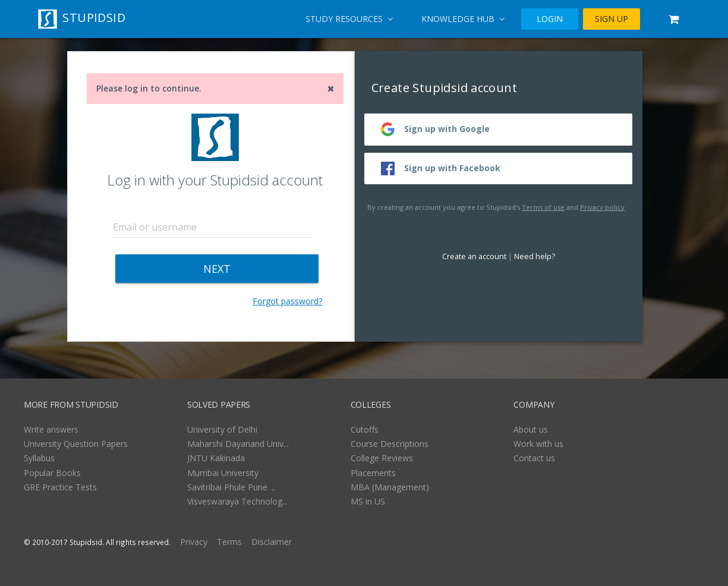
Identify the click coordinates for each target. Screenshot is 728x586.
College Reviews (382, 458)
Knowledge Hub (463, 19)
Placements (373, 473)
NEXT (217, 269)
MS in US (368, 501)
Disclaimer (272, 542)
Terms (229, 542)
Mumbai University (223, 473)
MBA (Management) (390, 487)
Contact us (534, 458)
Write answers (51, 429)
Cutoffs (365, 429)
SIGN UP (612, 19)
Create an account (474, 256)
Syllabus (39, 458)
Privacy (194, 542)
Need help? (535, 256)
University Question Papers (76, 444)
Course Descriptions (390, 444)
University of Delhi (222, 429)
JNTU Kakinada (216, 458)
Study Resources (349, 19)
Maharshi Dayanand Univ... (238, 444)
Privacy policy (602, 207)
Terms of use (543, 207)
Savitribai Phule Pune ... (231, 487)
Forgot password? (287, 301)
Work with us (538, 444)
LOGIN (550, 19)
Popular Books (52, 473)
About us (531, 429)
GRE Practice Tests (60, 487)
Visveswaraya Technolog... (237, 501)
